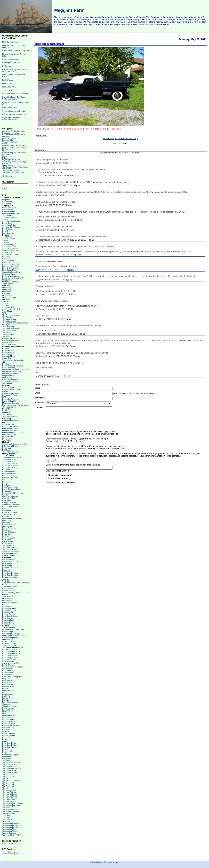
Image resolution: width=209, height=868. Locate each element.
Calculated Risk (8, 356)
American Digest (9, 245)
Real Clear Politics (10, 745)
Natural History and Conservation (14, 153)
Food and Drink (8, 140)
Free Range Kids (9, 270)
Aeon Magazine (8, 239)
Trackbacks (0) (116, 129)
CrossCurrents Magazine (12, 677)
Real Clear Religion (10, 573)
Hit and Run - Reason (11, 507)
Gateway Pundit (9, 499)
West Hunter (7, 342)
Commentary (7, 673)
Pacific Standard (9, 733)
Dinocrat (6, 483)
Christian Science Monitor (12, 667)
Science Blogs (8, 620)
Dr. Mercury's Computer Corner (14, 135)
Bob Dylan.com (8, 229)
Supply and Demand (10, 381)
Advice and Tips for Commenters (14, 131)
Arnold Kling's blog (10, 467)
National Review (9, 524)
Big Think (6, 256)
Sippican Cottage (9, 305)
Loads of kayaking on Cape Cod (14, 114)
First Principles (8, 694)
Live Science (7, 598)
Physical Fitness (8, 156)
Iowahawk (6, 413)
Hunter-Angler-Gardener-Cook (14, 278)
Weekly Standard (9, 833)
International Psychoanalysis (14, 636)
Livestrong (6, 288)
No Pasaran (7, 202)
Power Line (7, 534)
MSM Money (7, 378)
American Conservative (12, 458)
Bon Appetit (7, 258)
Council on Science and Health (15, 444)
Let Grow (6, 286)
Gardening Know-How (11, 272)
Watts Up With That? (11, 340)
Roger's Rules (8, 751)
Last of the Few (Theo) (11, 213)
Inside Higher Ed (9, 401)
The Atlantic (7, 317)
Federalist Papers (9, 690)
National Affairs (8, 718)
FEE (4, 692)
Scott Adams (7, 301)
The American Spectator (12, 765)
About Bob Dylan (9, 225)
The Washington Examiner (13, 804)
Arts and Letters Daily (11, 663)
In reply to (39, 403)
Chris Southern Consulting (102, 862)
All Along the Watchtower (12, 227)
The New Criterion (10, 794)
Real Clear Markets (10, 380)
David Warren (8, 209)
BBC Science (8, 589)
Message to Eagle (9, 602)
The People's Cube (10, 417)
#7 (37, 240)
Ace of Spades (8, 456)
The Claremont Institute (12, 768)
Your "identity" (7, 90)
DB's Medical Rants (10, 446)
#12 (38, 309)
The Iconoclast (8, 546)
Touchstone (7, 579)
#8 (37, 255)
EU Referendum (9, 211)
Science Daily (8, 622)
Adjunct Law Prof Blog (11, 426)
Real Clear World (9, 747)
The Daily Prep (8, 327)
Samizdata (7, 215)
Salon (5, 753)
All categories (7, 176)
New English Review (10, 725)
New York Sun (8, 727)
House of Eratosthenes (11, 276)
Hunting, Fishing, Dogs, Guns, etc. (15, 147)
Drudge (5, 688)
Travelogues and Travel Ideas (13, 172)
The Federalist (8, 782)
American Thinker (9, 659)
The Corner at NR (9, 770)
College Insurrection (10, 393)
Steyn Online (7, 759)
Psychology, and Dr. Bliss (11, 160)
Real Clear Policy (9, 743)
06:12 (95, 129)
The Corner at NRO (10, 772)
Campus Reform (9, 387)
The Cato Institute (9, 767)
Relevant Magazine (10, 577)
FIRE (4, 397)
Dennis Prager (8, 686)
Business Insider (9, 350)
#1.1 (42, 175)
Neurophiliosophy (9, 608)
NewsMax (6, 729)
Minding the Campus (11, 403)
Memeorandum (8, 716)
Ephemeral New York (11, 264)
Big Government (9, 471)
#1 (37, 163)
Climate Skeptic (8, 591)
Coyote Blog (7, 262)
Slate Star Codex (9, 645)
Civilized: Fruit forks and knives (14, 111)
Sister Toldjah (8, 542)
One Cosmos (8, 639)
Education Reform (9, 395)
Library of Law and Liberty (13, 432)
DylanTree (6, 231)
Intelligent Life (8, 712)
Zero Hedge (7, 383)
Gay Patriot (7, 501)
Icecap (5, 595)
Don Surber (7, 485)
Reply (68, 163)
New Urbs (6, 294)
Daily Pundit (7, 479)
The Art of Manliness (10, 315)
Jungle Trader (8, 284)
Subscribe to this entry (60, 478)
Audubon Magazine (10, 254)
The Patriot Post (9, 800)
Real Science (8, 618)
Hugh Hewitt (7, 510)
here (106, 431)
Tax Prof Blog (8, 440)
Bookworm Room (9, 473)
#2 (37, 185)
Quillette (6, 299)
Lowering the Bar (9, 434)
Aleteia (5, 241)
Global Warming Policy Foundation (16, 593)
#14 (38, 334)
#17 (38, 376)
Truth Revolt (7, 821)
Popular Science (9, 614)
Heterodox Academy (10, 399)
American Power (9, 462)
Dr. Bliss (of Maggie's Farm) (13, 630)
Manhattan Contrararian (12, 518)
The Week (6, 808)
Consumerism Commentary (13, 360)
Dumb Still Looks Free (11, 489)
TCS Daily (6, 761)
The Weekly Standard (11, 810)
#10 (38, 279)
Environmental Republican (13, 493)
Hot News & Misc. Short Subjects (14, 146)
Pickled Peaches (8, 80)
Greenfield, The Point (11, 505)
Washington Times (10, 829)
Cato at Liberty (8, 475)
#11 (38, 294)
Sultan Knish (7, 544)
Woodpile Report (9, 344)
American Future (9, 460)
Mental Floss (7, 292)
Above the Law (8, 424)
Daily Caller (7, 679)
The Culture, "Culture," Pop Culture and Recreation (72, 129)
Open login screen (9, 843)
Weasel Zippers (8, 555)
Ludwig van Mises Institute (13, 372)
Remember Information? (60, 475)
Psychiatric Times (9, 643)
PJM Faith (6, 571)
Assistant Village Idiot (11, 251)
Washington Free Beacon (12, 825)
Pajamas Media (8, 735)
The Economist (8, 774)
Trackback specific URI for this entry (120, 139)
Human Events (8, 708)
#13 (38, 319)
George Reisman (9, 503)
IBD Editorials (8, 710)
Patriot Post (7, 737)
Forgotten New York (10, 266)
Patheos (6, 569)
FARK (5, 411)
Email (37, 393)
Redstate (6, 536)
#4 (37, 205)
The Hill (5, 788)
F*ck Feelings (8, 632)
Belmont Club (8, 469)
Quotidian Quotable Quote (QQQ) (14, 162)
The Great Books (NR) (11, 329)
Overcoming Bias (9, 297)
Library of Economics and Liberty (15, 370)
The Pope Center (9, 407)
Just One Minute (9, 514)
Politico (5, 739)
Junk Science (8, 596)
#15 (38, 346)
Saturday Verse (8, 165)
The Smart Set (8, 335)
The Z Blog (7, 337)
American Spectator (10, 249)
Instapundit (7, 280)
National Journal (9, 720)
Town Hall (6, 815)
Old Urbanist (7, 295)
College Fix (7, 391)
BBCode (50, 471)
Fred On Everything (10, 268)
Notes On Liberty (9, 532)
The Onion (6, 415)
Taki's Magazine (9, 311)
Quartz (5, 741)
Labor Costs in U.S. (9, 87)
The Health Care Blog (11, 452)
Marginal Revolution (10, 374)
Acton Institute (8, 559)
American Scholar (9, 247)
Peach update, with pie (11, 63)
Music (4, 151)
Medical (5, 149)
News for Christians (10, 567)
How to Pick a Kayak (10, 108)
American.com (8, 661)
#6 (37, 230)
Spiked (5, 219)
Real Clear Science (10, 616)
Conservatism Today (10, 477)
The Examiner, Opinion (11, 780)
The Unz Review (9, 802)
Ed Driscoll (7, 491)
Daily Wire (6, 682)
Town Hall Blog (8, 819)
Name (37, 388)
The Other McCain (10, 548)
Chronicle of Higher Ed (11, 389)
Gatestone (6, 704)
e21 (4, 362)
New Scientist (8, 612)
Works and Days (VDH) (12, 835)
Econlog (6, 364)
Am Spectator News (10, 649)
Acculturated (7, 237)
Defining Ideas (8, 684)
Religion (5, 163)
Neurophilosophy (9, 610)
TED (4, 313)
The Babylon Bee (9, 319)
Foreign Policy (8, 698)
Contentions (7, 675)
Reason (5, 749)
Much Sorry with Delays (11, 42)
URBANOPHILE (9, 338)
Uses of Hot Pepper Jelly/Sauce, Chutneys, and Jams (14, 98)
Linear (125, 153)
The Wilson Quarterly (11, 811)
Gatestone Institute (10, 706)
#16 (38, 356)
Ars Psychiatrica (9, 628)
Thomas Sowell (8, 813)
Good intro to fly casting (11, 59)
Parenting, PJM (8, 641)
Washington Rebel (10, 553)
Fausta (5, 495)
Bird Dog (48, 129)
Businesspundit (8, 352)
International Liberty (10, 428)
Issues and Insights (10, 512)
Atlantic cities (8, 252)
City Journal (7, 669)
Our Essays (7, 154)
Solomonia (7, 204)
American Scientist (10, 587)
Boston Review (8, 665)
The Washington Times (11, 806)
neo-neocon (7, 526)
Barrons (5, 348)
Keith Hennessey (9, 368)
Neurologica (7, 606)
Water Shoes (7, 83)
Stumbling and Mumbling (12, 221)
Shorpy (5, 303)
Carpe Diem (7, 358)
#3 (37, 195)
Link (53, 220)
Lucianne (6, 714)
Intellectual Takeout (10, 282)
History (5, 144)
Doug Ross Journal (10, 487)
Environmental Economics (13, 366)
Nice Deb (6, 530)
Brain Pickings (8, 260)
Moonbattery (7, 522)
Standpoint (7, 757)
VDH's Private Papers (11, 552)
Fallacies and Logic (9, 138)
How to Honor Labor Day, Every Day (15, 51)
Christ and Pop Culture (11, 561)
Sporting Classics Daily (11, 309)
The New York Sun (10, 798)
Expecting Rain (8, 233)
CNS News (7, 671)
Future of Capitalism (10, 497)
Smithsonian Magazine (11, 755)
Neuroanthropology (10, 638)
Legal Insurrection (9, 430)
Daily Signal (7, 681)
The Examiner (8, 778)
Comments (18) (104, 129)
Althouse (6, 243)
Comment (39, 408)
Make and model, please (50, 44)
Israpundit (6, 200)
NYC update (7, 66)
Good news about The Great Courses (16, 94)
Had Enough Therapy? (11, 634)
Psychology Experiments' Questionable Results (11, 119)
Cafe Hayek (7, 354)
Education (6, 137)
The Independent (9, 790)
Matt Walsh (7, 290)
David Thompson (9, 208)
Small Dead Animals (10, 217)
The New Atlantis (9, 792)
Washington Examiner (11, 823)
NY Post (6, 731)
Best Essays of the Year (11, 133)
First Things (7, 563)
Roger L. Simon (8, 538)
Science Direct (8, 624)
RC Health (6, 450)
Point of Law (7, 438)
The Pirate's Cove (9, 550)
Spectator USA (8, 307)
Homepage (40, 398)
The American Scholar (11, 763)
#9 (37, 269)
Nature (5, 604)
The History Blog (9, 331)
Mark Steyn (7, 520)
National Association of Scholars (15, 405)
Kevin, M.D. (7, 448)
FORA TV (6, 696)
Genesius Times (9, 274)
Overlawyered (8, 436)
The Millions (7, 333)
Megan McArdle (9, 376)
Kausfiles (6, 516)
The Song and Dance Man (12, 171)
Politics (5, 158)
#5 (37, 220)
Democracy (7, 481)
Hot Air (5, 509)
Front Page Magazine (11, 702)
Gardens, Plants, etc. (10, 142)
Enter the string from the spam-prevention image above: (73, 465)
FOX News (7, 700)
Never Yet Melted (9, 528)
